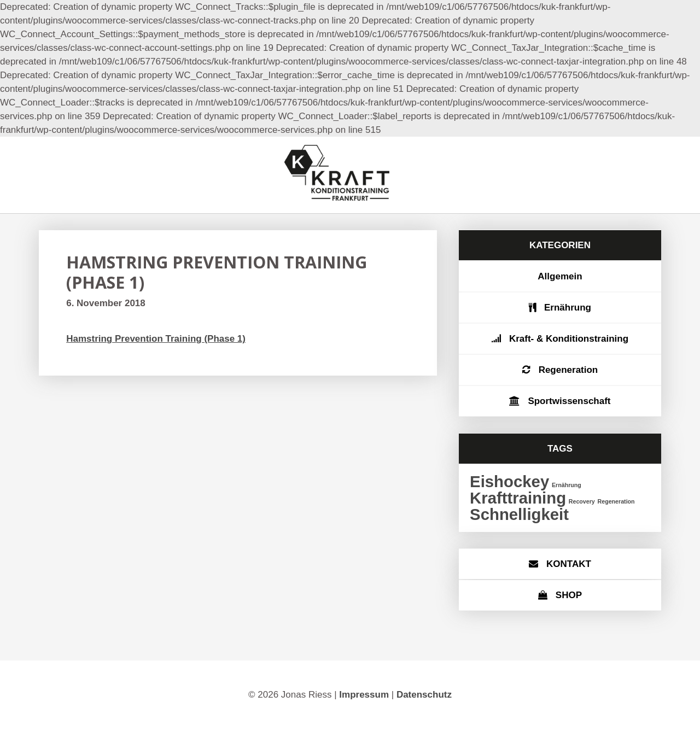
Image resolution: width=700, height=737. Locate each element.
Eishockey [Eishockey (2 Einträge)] (509, 481)
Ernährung (568, 308)
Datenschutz (424, 695)
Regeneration (568, 370)
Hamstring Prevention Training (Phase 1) (156, 339)
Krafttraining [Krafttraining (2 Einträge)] (518, 498)
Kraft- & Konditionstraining (569, 339)
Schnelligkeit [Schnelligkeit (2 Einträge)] (519, 514)
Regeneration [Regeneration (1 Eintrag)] (616, 501)
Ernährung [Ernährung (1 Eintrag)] (567, 485)
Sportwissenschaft (569, 401)
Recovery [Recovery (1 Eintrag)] (582, 501)
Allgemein (560, 276)
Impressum (364, 695)
